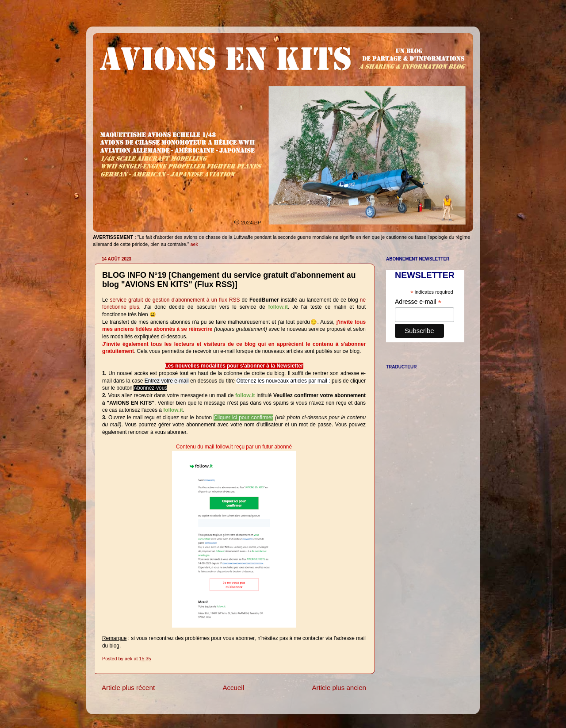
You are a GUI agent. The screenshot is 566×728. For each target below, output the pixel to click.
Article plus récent (128, 688)
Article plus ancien (339, 688)
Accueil (233, 688)
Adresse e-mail (418, 302)
